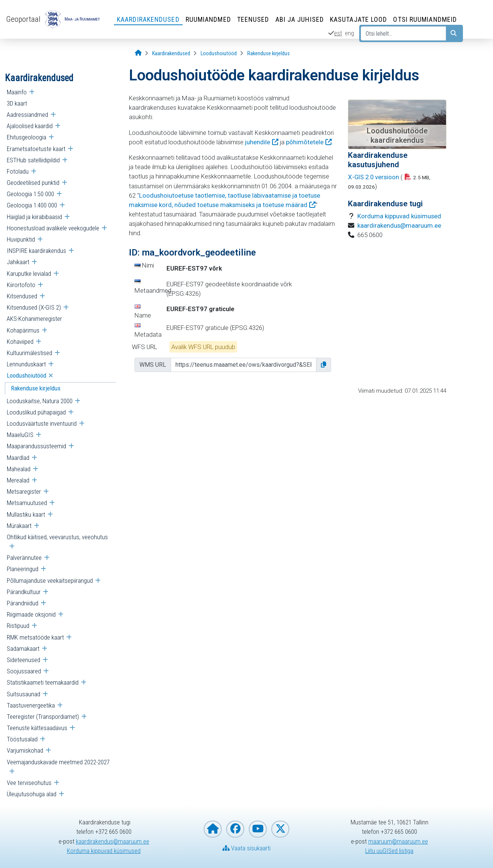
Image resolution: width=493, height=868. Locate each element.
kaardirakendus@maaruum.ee (399, 225)
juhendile (258, 142)
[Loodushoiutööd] (219, 54)
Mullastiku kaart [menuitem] (26, 514)
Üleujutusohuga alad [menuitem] (32, 794)
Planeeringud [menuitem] (23, 569)
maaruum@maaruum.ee (398, 841)
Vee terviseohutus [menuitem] (29, 783)
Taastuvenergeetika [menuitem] (31, 705)
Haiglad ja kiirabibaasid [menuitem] (34, 217)
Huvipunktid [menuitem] (21, 239)
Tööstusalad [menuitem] (22, 739)
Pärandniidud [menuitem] (23, 603)
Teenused (253, 19)
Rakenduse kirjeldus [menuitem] (36, 388)
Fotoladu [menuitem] (18, 171)
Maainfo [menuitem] (17, 92)
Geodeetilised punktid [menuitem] (33, 183)
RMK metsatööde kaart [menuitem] (35, 637)
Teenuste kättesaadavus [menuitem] (37, 728)
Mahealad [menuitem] (19, 469)
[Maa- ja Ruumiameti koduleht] (213, 829)
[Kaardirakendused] (171, 54)
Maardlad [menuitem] (18, 458)
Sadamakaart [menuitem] (23, 649)
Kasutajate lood (359, 19)
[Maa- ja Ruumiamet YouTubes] (258, 829)
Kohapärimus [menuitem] (23, 330)
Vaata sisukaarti (246, 848)
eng (349, 33)
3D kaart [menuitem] (17, 103)
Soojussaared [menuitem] (24, 671)
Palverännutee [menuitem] (24, 558)
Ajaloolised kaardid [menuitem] (30, 126)
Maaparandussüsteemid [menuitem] (36, 446)
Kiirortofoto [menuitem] (21, 285)
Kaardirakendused (148, 19)
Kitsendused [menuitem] (22, 296)
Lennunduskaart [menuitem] (26, 364)
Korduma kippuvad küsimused (399, 216)
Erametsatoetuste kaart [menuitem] (36, 149)
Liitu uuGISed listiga (389, 851)
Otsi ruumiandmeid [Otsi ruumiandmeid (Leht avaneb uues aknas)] (425, 19)
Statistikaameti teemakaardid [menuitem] (43, 682)
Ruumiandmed (208, 19)
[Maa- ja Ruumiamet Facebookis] (235, 829)
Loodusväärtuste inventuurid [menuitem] (42, 423)
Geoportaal (23, 19)
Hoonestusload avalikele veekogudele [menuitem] (53, 228)
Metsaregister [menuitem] (24, 491)
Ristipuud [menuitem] (18, 626)
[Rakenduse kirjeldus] (268, 54)
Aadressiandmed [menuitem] (27, 115)
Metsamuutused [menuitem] (27, 503)
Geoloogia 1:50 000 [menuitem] (30, 194)
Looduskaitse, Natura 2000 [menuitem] (40, 401)
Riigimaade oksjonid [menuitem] (31, 614)
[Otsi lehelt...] (403, 33)
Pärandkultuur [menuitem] (24, 592)
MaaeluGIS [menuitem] (20, 435)
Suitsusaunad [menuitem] (23, 694)
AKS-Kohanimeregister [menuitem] (34, 319)
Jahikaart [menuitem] (18, 262)
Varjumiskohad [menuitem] (25, 750)
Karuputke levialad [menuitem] (29, 274)
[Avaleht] (138, 53)
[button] (324, 365)
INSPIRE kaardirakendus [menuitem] (36, 251)
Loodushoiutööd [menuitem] (26, 375)
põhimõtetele (305, 142)
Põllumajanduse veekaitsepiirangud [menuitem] (50, 581)
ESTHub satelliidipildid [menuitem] (33, 160)
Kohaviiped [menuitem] (20, 342)
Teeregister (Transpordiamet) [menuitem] (43, 717)
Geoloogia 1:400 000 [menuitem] (32, 205)
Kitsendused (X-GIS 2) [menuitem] (34, 307)
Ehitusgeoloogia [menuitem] (26, 137)
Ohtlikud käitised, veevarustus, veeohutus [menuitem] (57, 537)
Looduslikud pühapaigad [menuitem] (36, 412)
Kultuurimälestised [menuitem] (29, 353)
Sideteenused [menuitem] (23, 660)
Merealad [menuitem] (18, 480)
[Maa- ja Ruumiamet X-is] (280, 829)
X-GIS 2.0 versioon (374, 177)
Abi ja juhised (300, 19)
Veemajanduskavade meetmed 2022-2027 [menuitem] (58, 762)
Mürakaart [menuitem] (19, 526)
